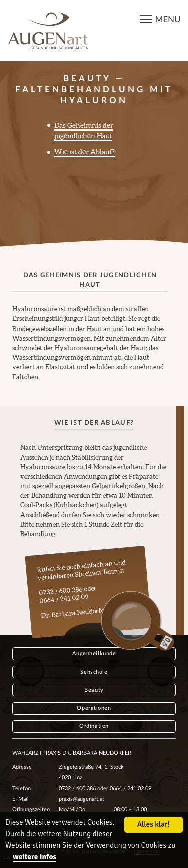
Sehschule (94, 672)
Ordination (94, 726)
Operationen (94, 708)
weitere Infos (34, 857)
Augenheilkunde (94, 653)
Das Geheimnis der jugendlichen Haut (84, 130)
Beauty (94, 690)
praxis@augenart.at (81, 799)
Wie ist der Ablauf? (84, 152)
